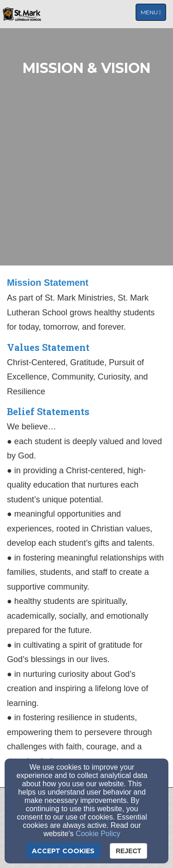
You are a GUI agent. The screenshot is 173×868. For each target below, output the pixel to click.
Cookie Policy (98, 834)
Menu (153, 12)
